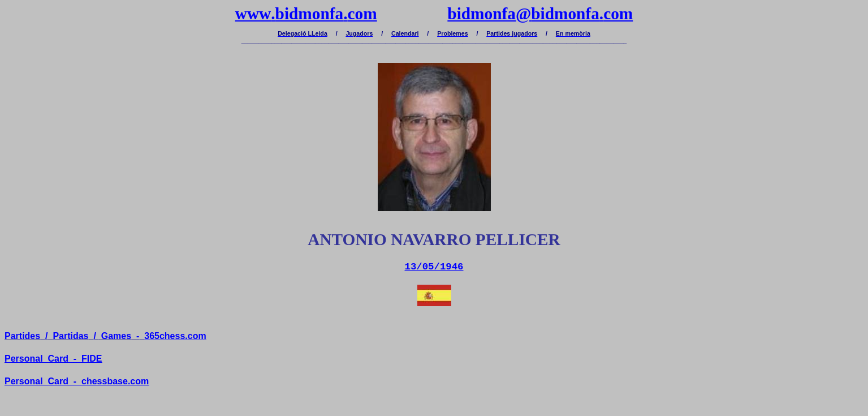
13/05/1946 (434, 267)
